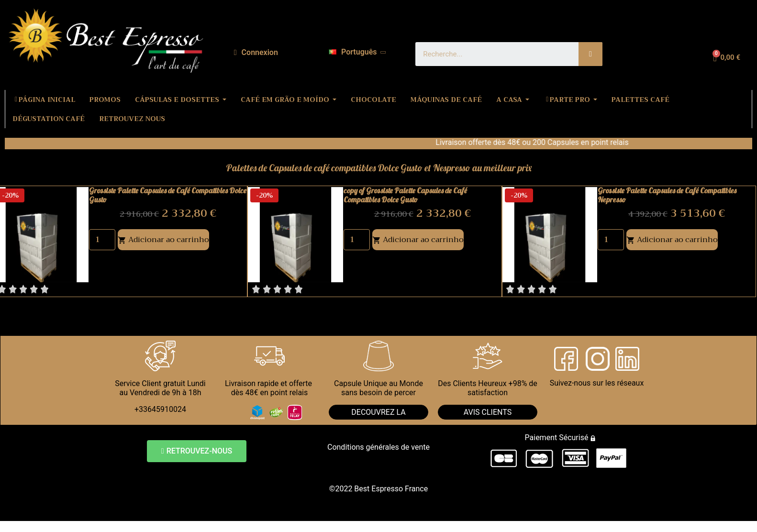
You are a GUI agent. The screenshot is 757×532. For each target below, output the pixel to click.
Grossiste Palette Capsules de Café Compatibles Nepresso (667, 195)
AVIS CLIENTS (488, 412)
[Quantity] (102, 240)
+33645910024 (160, 409)
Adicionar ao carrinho (163, 240)
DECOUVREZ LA (378, 412)
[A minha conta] (256, 53)
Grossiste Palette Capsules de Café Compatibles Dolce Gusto (168, 195)
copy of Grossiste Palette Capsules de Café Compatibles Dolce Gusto (405, 195)
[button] (197, 451)
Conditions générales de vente (378, 447)
